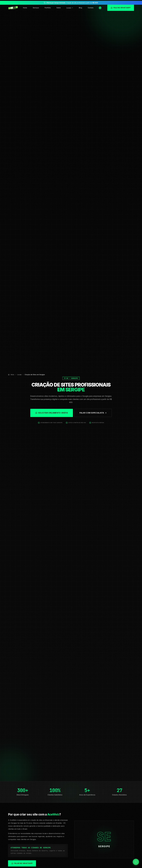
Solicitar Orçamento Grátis (52, 413)
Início (12, 375)
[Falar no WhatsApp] (136, 862)
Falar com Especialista (93, 413)
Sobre (59, 8)
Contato (91, 8)
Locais (70, 8)
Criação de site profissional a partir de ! (72, 3)
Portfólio (48, 8)
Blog (80, 8)
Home (25, 8)
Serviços (36, 8)
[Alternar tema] (102, 8)
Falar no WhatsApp (22, 863)
